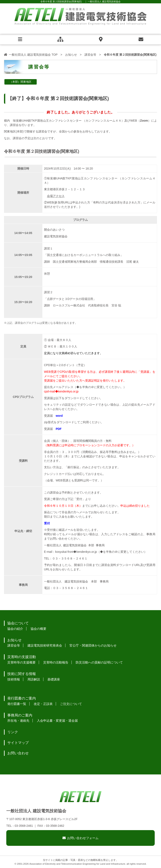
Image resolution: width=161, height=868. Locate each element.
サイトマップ (18, 743)
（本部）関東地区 (21, 82)
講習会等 (90, 55)
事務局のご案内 (20, 715)
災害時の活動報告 (56, 662)
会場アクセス (56, 196)
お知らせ (71, 55)
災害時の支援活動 (22, 657)
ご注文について (71, 704)
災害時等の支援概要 (21, 662)
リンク (13, 732)
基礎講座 (54, 679)
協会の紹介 (15, 629)
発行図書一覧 (17, 704)
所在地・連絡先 (18, 721)
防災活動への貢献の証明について (99, 662)
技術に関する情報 (22, 674)
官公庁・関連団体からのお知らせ (93, 645)
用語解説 (34, 679)
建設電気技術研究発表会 (45, 645)
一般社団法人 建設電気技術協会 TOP (33, 55)
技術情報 (14, 679)
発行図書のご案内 (22, 698)
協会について (18, 623)
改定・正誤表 (43, 704)
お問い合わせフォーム (83, 838)
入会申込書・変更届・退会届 (57, 721)
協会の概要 (38, 629)
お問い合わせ (18, 753)
